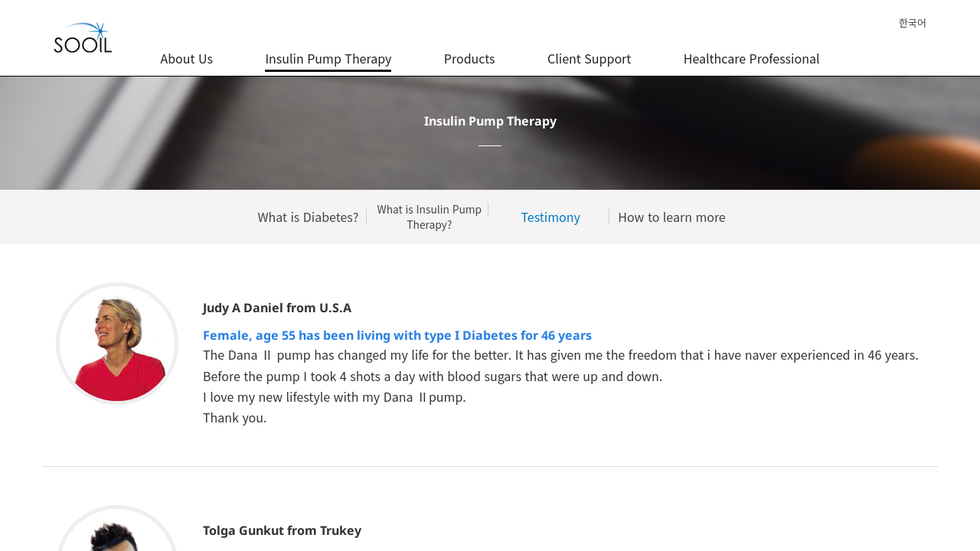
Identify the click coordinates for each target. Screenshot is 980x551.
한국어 (913, 23)
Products (470, 50)
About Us (186, 50)
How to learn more (671, 217)
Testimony (551, 217)
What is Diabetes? (308, 217)
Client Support (589, 50)
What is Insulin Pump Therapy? (430, 217)
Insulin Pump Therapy (328, 50)
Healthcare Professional (752, 50)
